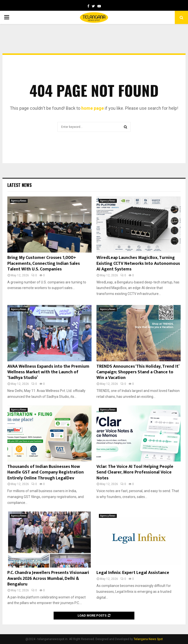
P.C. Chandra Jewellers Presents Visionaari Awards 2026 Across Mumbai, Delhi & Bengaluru (48, 578)
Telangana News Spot (148, 639)
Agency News (19, 201)
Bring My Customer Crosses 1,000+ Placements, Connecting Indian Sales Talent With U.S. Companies (44, 263)
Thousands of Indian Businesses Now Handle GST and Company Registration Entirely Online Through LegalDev (46, 472)
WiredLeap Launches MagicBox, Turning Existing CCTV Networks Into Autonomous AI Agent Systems (138, 263)
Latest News (19, 185)
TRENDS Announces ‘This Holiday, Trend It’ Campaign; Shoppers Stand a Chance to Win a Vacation (138, 372)
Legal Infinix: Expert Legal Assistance (133, 573)
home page (93, 108)
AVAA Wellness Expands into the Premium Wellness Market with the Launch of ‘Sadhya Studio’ (48, 372)
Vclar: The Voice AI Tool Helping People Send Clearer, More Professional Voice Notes (135, 472)
